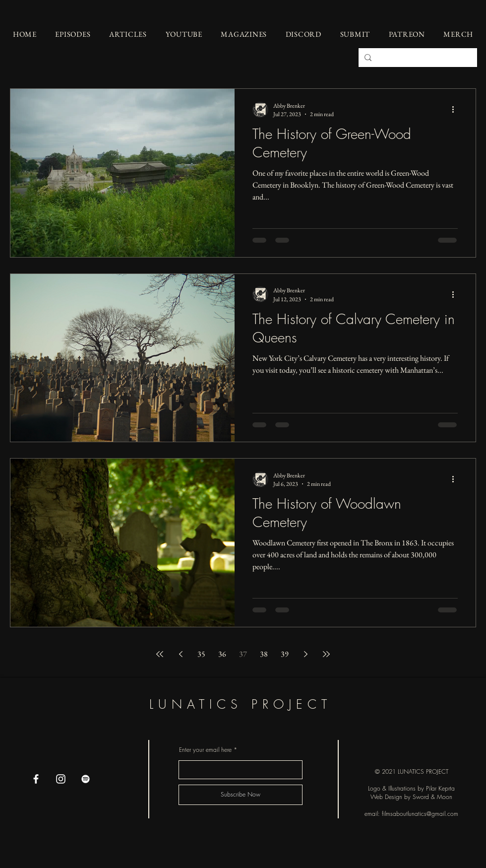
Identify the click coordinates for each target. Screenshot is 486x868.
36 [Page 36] (222, 654)
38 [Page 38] (264, 654)
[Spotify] (86, 779)
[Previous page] (181, 654)
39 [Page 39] (285, 654)
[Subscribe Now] (241, 795)
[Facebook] (36, 779)
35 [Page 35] (201, 654)
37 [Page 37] (243, 654)
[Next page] (305, 654)
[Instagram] (61, 779)
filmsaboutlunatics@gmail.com (420, 814)
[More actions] (456, 110)
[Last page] (326, 654)
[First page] (160, 654)
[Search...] (417, 58)
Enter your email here (205, 750)
